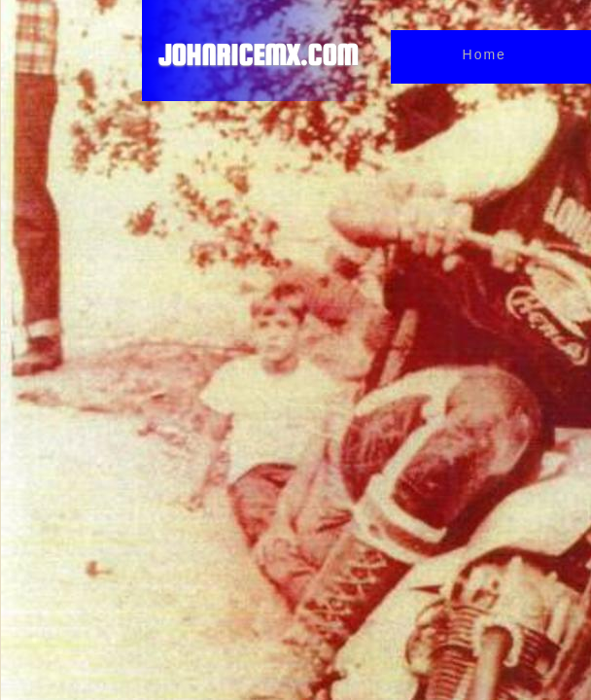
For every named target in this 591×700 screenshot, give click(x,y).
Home (485, 54)
